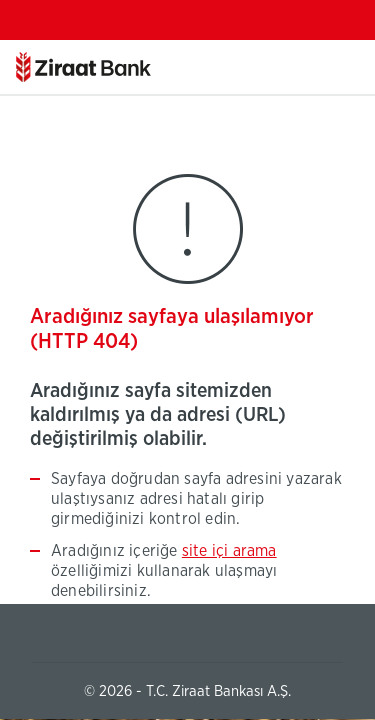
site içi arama (229, 551)
